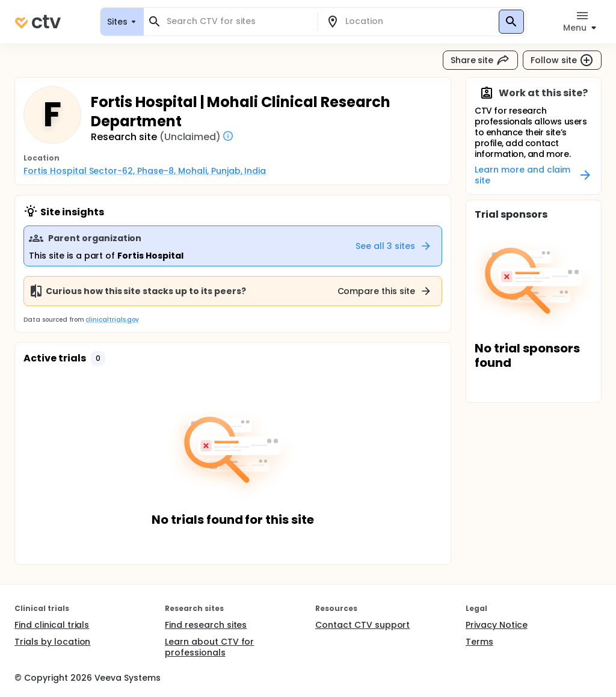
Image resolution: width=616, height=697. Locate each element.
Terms (479, 642)
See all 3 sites (394, 246)
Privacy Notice (497, 625)
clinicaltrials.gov (112, 320)
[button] (98, 358)
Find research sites (206, 625)
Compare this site (385, 291)
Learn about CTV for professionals (209, 647)
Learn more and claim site (534, 175)
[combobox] (238, 21)
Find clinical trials (52, 625)
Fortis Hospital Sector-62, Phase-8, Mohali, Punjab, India (145, 171)
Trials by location (52, 642)
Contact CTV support (362, 625)
